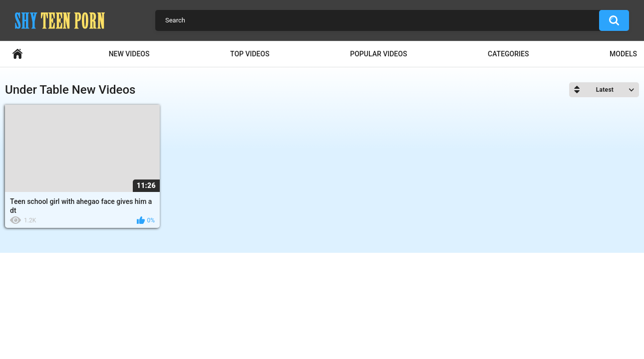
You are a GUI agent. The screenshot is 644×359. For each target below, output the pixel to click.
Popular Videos (378, 54)
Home (17, 54)
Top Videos (250, 54)
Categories (508, 54)
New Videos (129, 54)
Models (623, 54)
